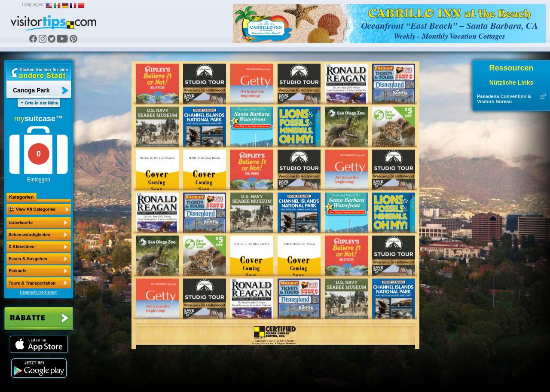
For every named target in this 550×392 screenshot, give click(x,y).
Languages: (33, 5)
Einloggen (38, 180)
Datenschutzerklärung (39, 292)
